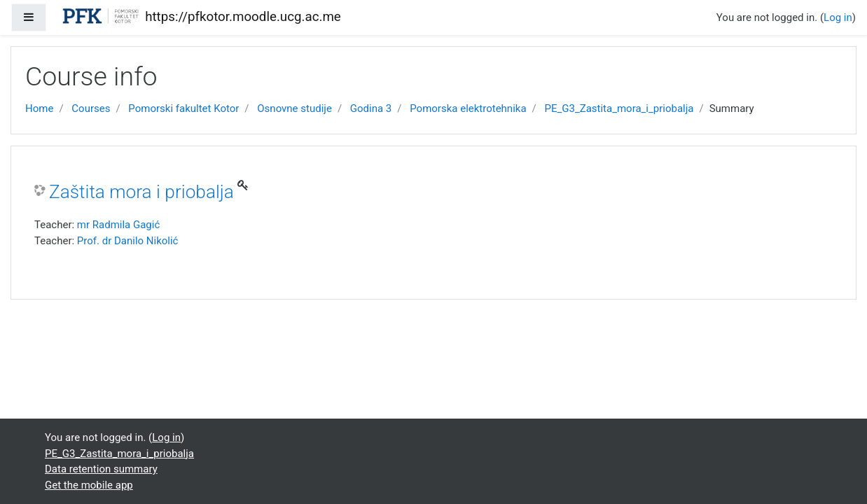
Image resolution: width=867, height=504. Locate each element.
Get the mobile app (89, 485)
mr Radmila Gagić (118, 225)
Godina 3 (371, 108)
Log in (838, 17)
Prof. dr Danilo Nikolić (128, 241)
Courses (91, 108)
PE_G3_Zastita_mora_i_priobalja (619, 108)
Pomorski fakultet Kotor (183, 108)
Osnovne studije (294, 108)
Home (39, 108)
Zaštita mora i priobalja (141, 192)
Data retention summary (101, 469)
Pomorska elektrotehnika (468, 108)
